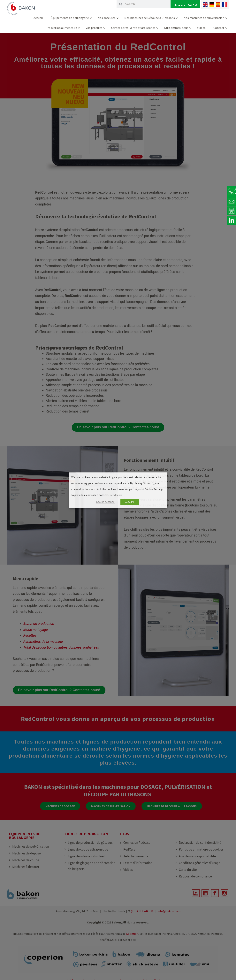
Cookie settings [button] (105, 502)
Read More (116, 495)
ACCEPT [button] (130, 502)
